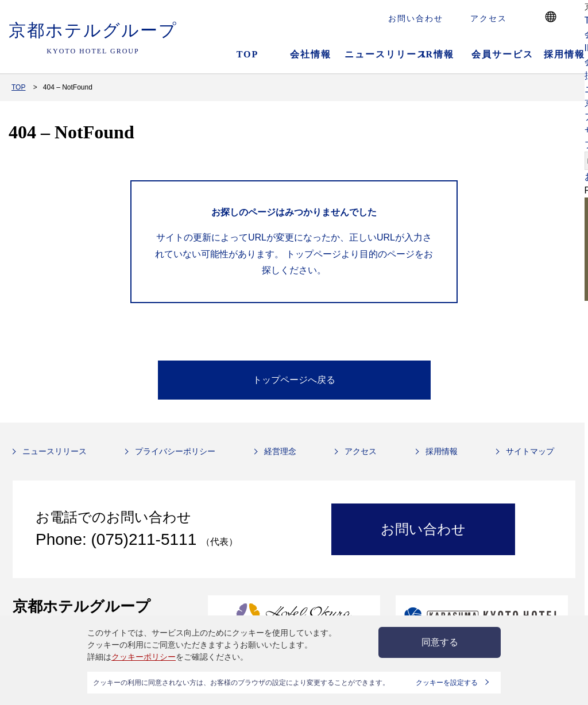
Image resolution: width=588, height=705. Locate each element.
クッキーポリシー (144, 657)
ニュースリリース (374, 54)
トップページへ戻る (294, 380)
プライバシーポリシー (175, 451)
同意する (440, 642)
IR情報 (438, 54)
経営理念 (280, 451)
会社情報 (311, 54)
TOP (248, 54)
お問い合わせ (416, 18)
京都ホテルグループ (93, 38)
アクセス (489, 18)
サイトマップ (530, 451)
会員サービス (501, 54)
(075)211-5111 (146, 539)
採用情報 (442, 451)
